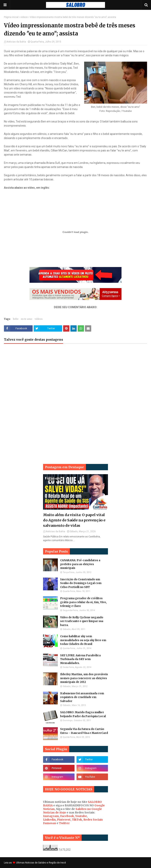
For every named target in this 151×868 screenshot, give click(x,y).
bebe (16, 319)
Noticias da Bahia (16, 42)
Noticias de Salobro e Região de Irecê (46, 863)
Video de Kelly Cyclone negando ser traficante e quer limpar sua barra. (82, 621)
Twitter (64, 823)
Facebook (67, 816)
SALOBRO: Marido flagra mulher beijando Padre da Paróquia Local (83, 714)
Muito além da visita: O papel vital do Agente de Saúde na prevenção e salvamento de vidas (74, 520)
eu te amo (27, 319)
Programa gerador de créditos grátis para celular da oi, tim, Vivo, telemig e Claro (83, 602)
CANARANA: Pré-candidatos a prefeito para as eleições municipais (80, 564)
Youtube (81, 816)
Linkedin (49, 820)
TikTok (77, 820)
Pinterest (64, 820)
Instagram (51, 816)
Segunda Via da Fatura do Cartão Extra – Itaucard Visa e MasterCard (84, 731)
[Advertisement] (75, 378)
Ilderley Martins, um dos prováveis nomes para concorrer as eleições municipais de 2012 (84, 678)
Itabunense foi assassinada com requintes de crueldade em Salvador (82, 697)
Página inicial (11, 17)
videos (24, 17)
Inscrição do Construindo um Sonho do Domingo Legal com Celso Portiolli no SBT (81, 583)
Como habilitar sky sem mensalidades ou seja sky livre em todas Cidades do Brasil (83, 640)
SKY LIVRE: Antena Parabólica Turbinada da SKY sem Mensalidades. (80, 659)
